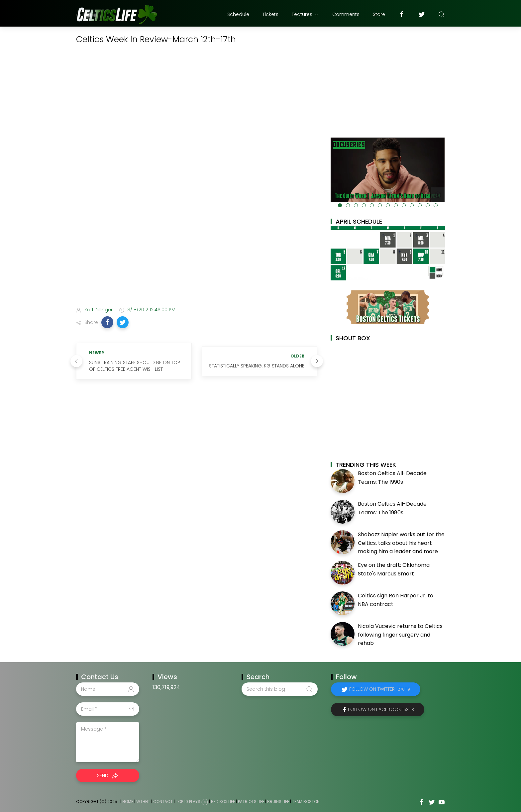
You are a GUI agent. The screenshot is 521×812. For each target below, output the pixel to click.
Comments (346, 14)
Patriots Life (251, 802)
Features (305, 14)
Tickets (270, 14)
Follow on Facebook (381, 709)
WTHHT (143, 802)
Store (379, 14)
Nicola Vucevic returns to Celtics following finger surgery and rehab (400, 635)
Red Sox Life (223, 802)
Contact (163, 802)
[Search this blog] (279, 689)
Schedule (238, 14)
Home (128, 802)
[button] (107, 322)
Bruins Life (278, 802)
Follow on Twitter (380, 689)
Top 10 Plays (188, 802)
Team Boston (306, 802)
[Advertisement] (197, 249)
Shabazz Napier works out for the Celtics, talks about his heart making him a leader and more (401, 543)
